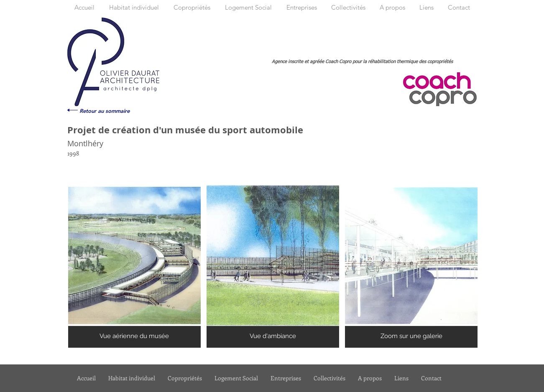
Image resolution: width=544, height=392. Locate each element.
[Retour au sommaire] (105, 111)
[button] (134, 266)
